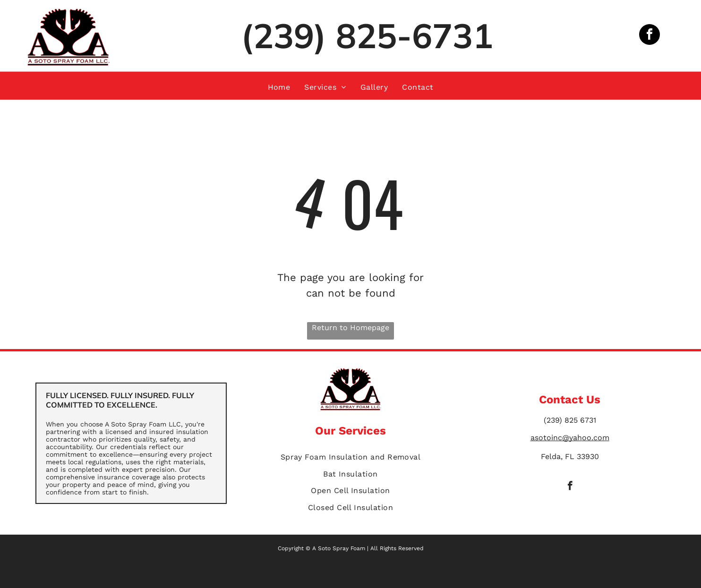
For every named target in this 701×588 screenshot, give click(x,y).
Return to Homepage (350, 328)
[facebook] (650, 36)
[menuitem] (279, 87)
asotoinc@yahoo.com (570, 438)
